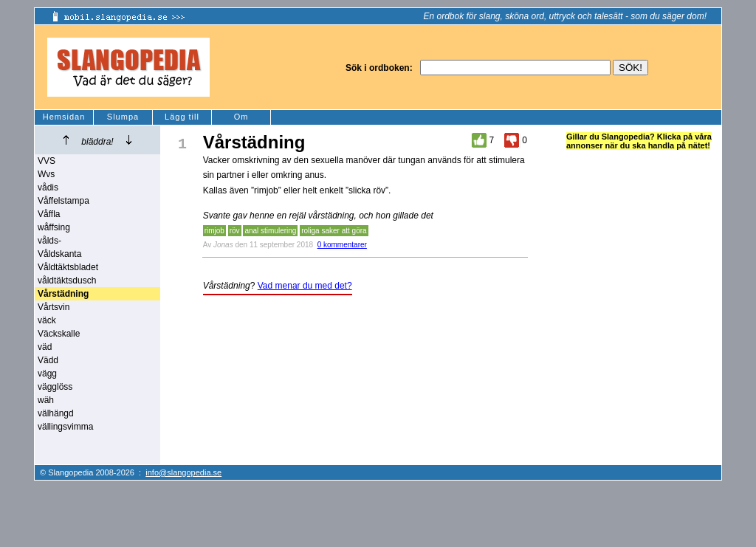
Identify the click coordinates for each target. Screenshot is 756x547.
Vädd (48, 360)
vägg (47, 374)
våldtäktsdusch (67, 281)
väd (45, 347)
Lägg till (182, 117)
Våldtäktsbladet (68, 267)
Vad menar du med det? (305, 286)
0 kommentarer (342, 245)
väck (47, 320)
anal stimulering (270, 231)
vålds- (49, 241)
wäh (46, 400)
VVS (47, 161)
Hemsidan (64, 117)
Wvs (46, 174)
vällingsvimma (65, 427)
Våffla (49, 214)
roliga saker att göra (334, 231)
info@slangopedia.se (183, 472)
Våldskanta (59, 254)
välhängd (56, 413)
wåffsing (54, 227)
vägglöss (55, 387)
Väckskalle (59, 334)
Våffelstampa (63, 201)
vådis (48, 188)
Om (241, 117)
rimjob (214, 231)
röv (235, 231)
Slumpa (123, 117)
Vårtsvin (54, 307)
